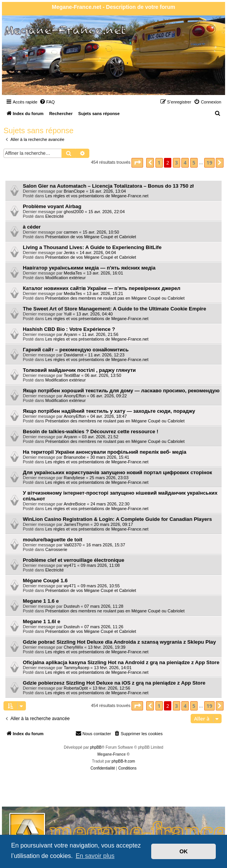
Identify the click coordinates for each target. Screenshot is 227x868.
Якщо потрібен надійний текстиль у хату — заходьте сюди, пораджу (109, 411)
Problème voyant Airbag (52, 206)
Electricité (55, 216)
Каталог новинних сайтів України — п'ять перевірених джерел (102, 288)
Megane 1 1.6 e (41, 601)
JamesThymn (77, 524)
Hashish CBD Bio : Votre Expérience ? (69, 329)
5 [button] (194, 163)
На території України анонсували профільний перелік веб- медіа (105, 452)
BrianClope (74, 191)
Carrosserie (56, 549)
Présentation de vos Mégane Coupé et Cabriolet (91, 237)
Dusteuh (72, 606)
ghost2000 (74, 212)
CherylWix (73, 647)
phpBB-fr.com (124, 761)
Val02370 (73, 545)
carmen (71, 232)
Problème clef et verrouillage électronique (73, 560)
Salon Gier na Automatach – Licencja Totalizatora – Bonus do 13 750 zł (108, 186)
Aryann (71, 334)
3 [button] (177, 163)
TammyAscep (77, 668)
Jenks (69, 253)
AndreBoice (75, 504)
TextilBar (72, 375)
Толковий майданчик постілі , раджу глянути (79, 370)
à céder (32, 227)
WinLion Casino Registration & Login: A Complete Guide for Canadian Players (117, 519)
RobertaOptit (76, 688)
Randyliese (74, 478)
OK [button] (184, 851)
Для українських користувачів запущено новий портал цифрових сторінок (117, 472)
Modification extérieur (66, 278)
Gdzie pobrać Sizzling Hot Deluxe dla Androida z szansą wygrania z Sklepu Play (119, 642)
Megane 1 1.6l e (42, 621)
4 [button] (185, 163)
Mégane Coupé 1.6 (45, 581)
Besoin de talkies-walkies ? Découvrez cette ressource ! (90, 431)
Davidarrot (74, 355)
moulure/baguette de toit (53, 540)
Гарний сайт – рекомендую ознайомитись (76, 350)
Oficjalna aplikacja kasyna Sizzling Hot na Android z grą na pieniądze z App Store (121, 662)
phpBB (96, 747)
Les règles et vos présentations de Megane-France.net (97, 196)
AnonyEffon (75, 396)
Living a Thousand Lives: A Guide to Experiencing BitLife (92, 247)
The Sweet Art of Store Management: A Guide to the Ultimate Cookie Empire (114, 309)
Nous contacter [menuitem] (93, 733)
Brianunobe (75, 457)
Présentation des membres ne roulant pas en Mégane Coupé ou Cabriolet (115, 298)
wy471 (70, 565)
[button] (137, 163)
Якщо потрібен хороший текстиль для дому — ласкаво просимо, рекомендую (121, 391)
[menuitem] (47, 102)
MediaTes (73, 273)
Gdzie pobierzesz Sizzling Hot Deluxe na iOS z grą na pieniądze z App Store (114, 683)
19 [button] (209, 163)
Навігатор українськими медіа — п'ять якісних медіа (89, 268)
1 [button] (159, 163)
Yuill (68, 314)
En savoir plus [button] (95, 856)
